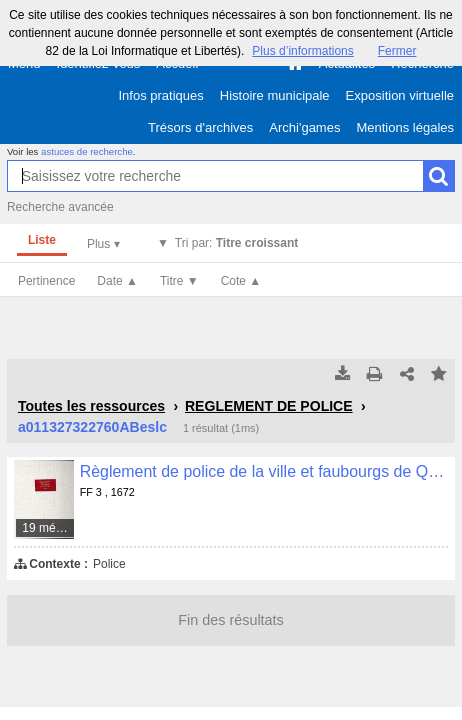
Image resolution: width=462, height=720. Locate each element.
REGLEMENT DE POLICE (269, 406)
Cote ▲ (241, 281)
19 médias (48, 528)
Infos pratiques (161, 95)
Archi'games (304, 127)
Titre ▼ (179, 281)
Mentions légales (405, 127)
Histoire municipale (275, 95)
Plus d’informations (302, 51)
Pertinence (46, 281)
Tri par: (236, 243)
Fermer (397, 51)
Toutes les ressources (91, 406)
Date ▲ (117, 281)
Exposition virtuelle (400, 95)
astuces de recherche (87, 151)
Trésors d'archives (200, 127)
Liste (42, 240)
